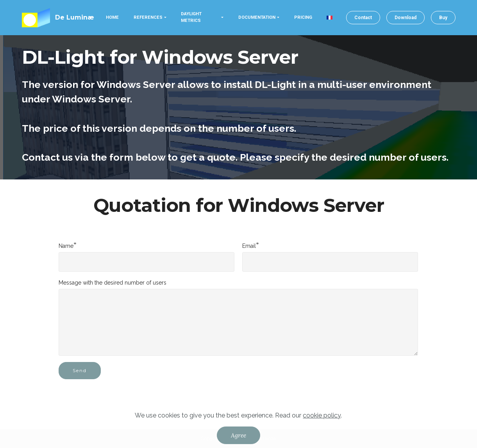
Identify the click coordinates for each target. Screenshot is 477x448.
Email (249, 246)
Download (406, 18)
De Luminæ (75, 17)
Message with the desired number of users (113, 283)
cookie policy (322, 415)
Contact (363, 18)
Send (80, 370)
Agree (238, 435)
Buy (443, 18)
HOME (112, 17)
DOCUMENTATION (257, 17)
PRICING (303, 17)
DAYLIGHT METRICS (191, 17)
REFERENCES (148, 17)
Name (66, 246)
